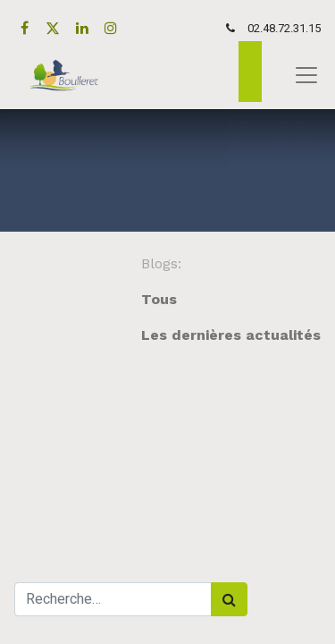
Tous (159, 299)
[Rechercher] (229, 599)
